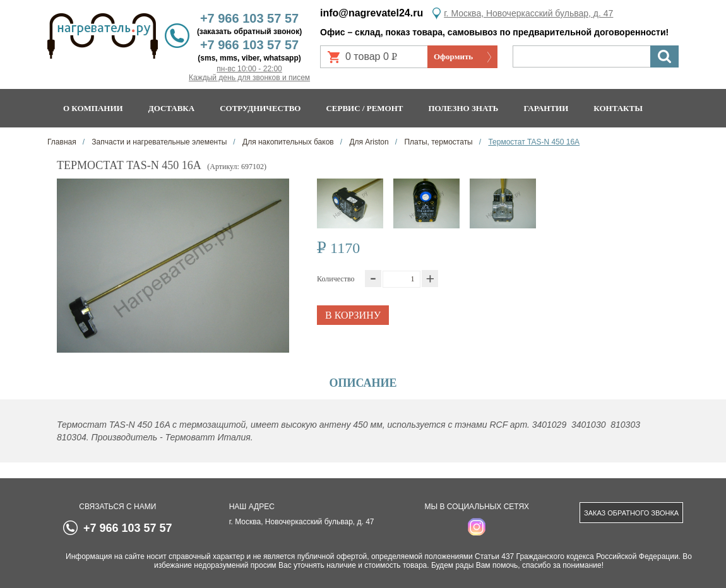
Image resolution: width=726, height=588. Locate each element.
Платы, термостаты (437, 142)
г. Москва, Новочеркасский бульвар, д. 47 (528, 13)
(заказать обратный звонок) (249, 32)
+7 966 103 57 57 (249, 18)
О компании (93, 108)
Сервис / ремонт (364, 108)
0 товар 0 (376, 60)
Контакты (618, 108)
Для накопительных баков (287, 142)
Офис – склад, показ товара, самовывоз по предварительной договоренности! (494, 32)
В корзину (353, 315)
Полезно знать (464, 108)
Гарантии (546, 108)
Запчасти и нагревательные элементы (158, 142)
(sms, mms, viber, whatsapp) (249, 58)
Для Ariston (368, 142)
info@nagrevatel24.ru (372, 13)
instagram (477, 527)
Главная (62, 142)
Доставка (172, 108)
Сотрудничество (260, 108)
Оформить (453, 56)
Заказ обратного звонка (631, 513)
